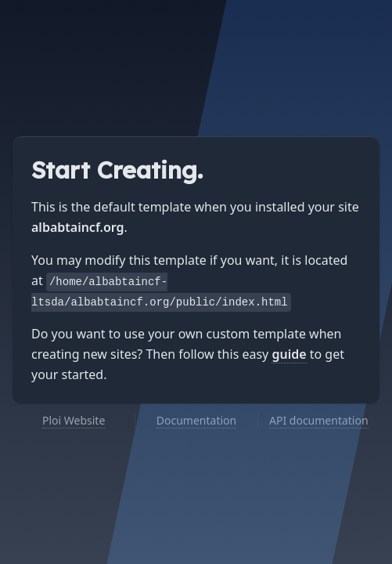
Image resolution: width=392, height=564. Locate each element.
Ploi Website (74, 420)
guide (289, 354)
